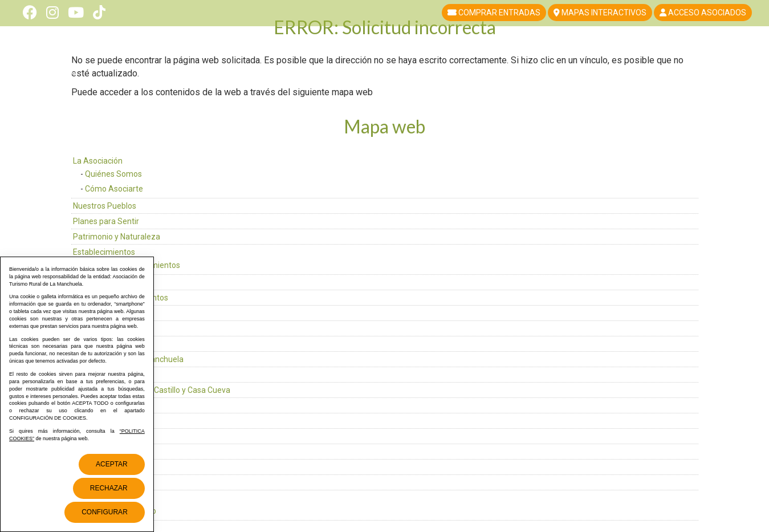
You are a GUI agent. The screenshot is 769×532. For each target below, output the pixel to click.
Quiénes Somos (113, 174)
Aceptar (112, 464)
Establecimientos (104, 252)
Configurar (105, 512)
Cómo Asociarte (114, 189)
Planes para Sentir (106, 221)
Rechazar (109, 488)
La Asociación (98, 161)
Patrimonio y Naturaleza (117, 237)
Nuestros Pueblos (105, 206)
